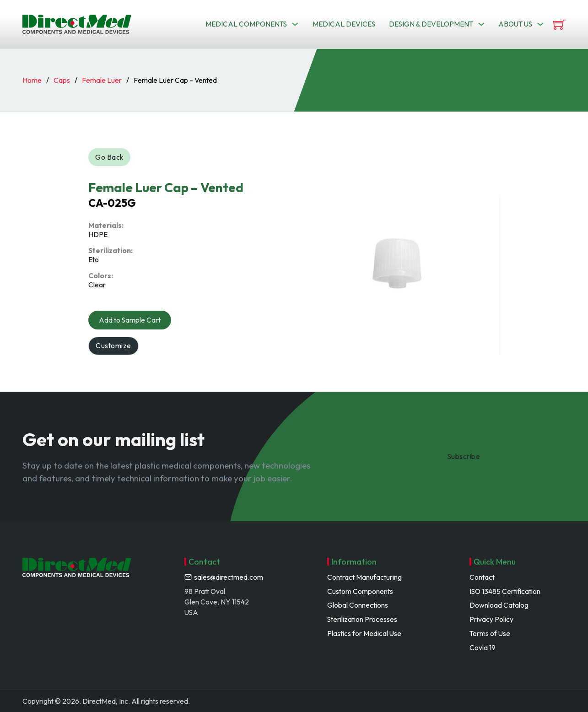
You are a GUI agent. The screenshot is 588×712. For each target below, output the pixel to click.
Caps (62, 80)
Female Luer (102, 80)
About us (515, 24)
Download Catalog (499, 605)
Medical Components (246, 24)
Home (32, 80)
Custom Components (360, 591)
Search (375, 57)
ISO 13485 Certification (505, 591)
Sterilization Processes (362, 619)
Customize (113, 345)
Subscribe (464, 456)
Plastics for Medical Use (364, 633)
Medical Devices (344, 24)
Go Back (109, 157)
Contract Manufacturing (364, 577)
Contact (482, 577)
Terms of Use (490, 633)
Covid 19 (483, 647)
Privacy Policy (491, 619)
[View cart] (559, 24)
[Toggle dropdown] (295, 24)
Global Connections (358, 605)
